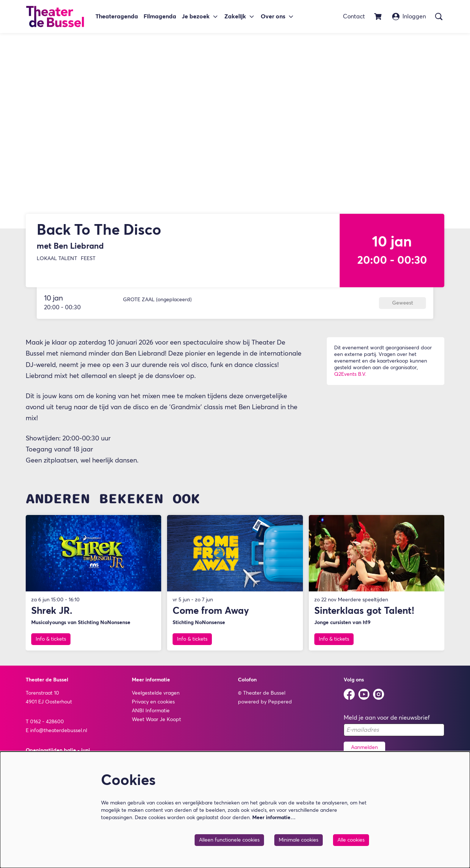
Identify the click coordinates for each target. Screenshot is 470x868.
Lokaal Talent (57, 262)
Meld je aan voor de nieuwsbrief (387, 721)
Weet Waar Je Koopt (156, 723)
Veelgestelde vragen (156, 696)
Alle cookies (351, 840)
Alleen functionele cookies (229, 840)
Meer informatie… (274, 818)
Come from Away (211, 615)
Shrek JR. (52, 615)
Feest (88, 262)
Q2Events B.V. (350, 377)
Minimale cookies (299, 840)
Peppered (280, 705)
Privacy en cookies (153, 705)
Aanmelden (364, 750)
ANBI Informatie (151, 714)
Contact (354, 17)
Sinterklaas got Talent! (364, 615)
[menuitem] (117, 17)
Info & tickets (51, 642)
